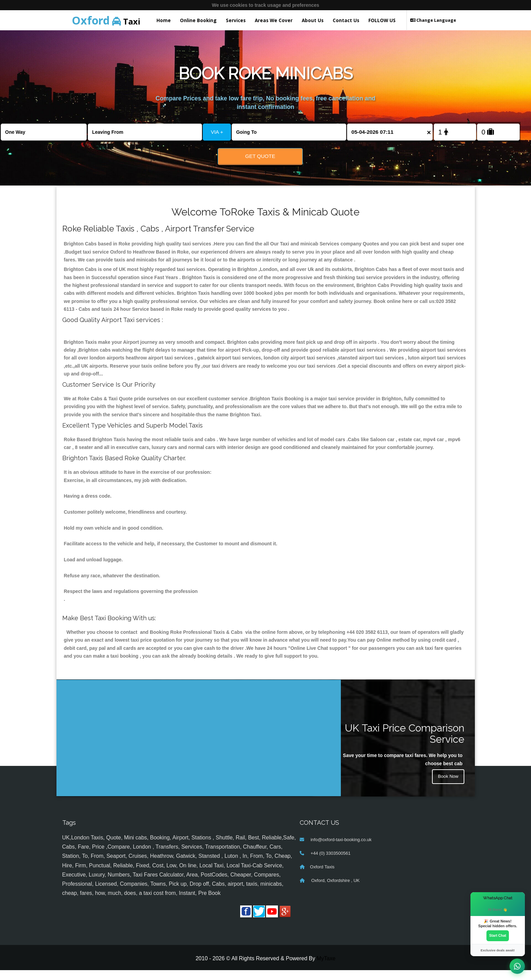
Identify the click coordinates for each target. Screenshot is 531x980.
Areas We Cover (274, 20)
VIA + (217, 132)
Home (164, 20)
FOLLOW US (382, 20)
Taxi (106, 20)
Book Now (448, 787)
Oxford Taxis (322, 876)
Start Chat (498, 935)
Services (236, 20)
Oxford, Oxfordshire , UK (335, 890)
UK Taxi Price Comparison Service (405, 743)
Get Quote (260, 156)
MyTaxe (326, 968)
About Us (313, 20)
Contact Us (346, 20)
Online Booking (198, 20)
